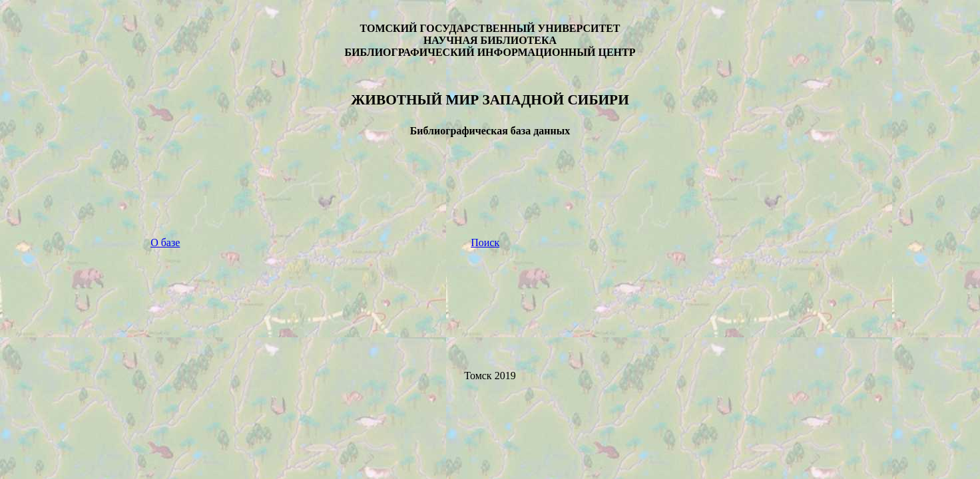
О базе (165, 242)
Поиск (485, 242)
